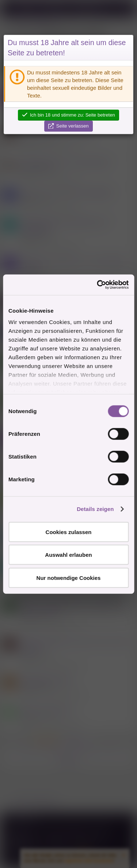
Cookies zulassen (69, 532)
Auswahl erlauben (68, 555)
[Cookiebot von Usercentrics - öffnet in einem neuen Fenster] (98, 285)
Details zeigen (95, 509)
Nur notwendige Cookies (69, 578)
